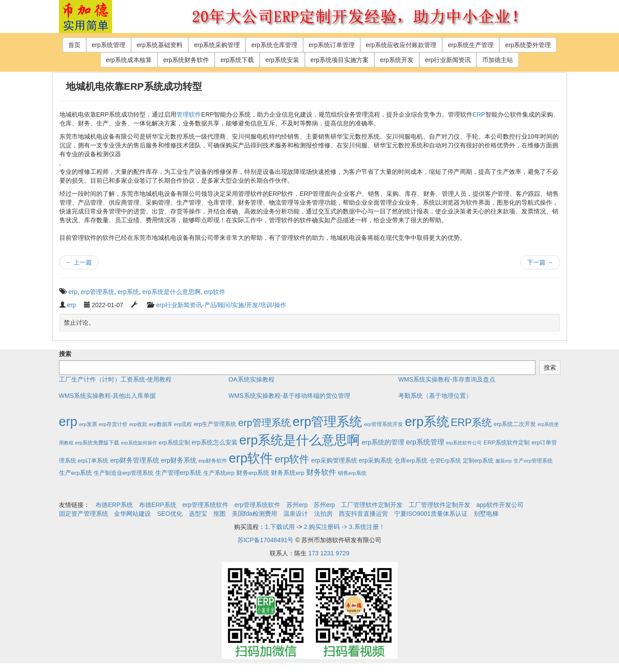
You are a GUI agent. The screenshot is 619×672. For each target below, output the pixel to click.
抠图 (220, 514)
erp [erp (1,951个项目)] (68, 421)
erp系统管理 (109, 45)
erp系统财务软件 (186, 60)
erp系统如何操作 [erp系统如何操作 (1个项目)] (139, 443)
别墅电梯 (486, 514)
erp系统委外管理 (528, 45)
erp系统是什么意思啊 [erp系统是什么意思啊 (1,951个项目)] (300, 440)
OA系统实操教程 (251, 379)
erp (73, 292)
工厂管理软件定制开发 (372, 505)
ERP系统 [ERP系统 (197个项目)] (472, 422)
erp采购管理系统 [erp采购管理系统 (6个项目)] (334, 460)
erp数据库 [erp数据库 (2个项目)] (161, 424)
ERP (479, 114)
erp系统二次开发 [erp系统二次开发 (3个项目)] (515, 424)
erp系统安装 (282, 60)
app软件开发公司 (500, 505)
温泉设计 (296, 514)
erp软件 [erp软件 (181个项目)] (292, 459)
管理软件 (189, 114)
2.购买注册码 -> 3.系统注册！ (344, 527)
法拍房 (323, 514)
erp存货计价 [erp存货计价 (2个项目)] (113, 424)
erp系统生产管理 (471, 45)
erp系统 (128, 292)
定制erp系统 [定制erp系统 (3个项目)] (478, 461)
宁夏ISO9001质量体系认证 (431, 514)
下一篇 (540, 262)
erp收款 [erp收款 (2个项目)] (138, 424)
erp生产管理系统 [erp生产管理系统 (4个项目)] (215, 424)
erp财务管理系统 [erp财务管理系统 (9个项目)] (135, 460)
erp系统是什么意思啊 (172, 292)
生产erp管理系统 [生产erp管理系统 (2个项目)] (533, 461)
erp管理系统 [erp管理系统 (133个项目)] (264, 423)
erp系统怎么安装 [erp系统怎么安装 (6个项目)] (215, 442)
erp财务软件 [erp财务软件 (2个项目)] (213, 461)
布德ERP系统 (114, 505)
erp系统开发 (397, 60)
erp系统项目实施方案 (340, 60)
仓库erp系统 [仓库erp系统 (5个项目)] (411, 461)
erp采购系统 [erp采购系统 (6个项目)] (376, 460)
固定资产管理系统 (84, 514)
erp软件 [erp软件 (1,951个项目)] (251, 458)
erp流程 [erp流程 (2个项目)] (183, 424)
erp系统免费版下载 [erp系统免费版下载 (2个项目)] (97, 442)
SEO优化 (170, 514)
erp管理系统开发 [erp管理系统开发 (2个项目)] (383, 424)
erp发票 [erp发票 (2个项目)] (88, 424)
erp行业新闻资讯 (448, 60)
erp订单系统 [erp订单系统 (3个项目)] (93, 461)
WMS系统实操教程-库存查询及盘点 (447, 379)
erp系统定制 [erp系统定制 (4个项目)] (174, 442)
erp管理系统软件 (205, 505)
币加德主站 (498, 60)
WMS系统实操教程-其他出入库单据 (108, 396)
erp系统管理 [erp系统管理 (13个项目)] (425, 442)
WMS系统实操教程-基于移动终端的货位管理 (289, 396)
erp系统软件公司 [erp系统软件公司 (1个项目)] (464, 443)
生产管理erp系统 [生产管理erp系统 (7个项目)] (178, 473)
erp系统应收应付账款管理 (401, 45)
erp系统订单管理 (332, 45)
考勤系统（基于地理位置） (435, 396)
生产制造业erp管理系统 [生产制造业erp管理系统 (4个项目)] (124, 473)
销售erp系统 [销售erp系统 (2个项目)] (352, 473)
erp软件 (215, 292)
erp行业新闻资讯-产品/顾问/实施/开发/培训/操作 (221, 305)
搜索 (65, 354)
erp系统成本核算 (129, 60)
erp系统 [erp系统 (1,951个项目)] (427, 421)
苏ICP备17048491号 (266, 540)
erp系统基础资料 (160, 45)
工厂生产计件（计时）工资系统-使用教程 (115, 379)
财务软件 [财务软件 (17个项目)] (321, 472)
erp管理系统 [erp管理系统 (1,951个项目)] (327, 421)
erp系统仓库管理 (274, 45)
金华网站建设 (132, 514)
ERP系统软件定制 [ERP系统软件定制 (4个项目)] (507, 442)
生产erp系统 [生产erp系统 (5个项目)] (76, 473)
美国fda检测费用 (255, 514)
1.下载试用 (280, 527)
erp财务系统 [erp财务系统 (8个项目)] (179, 460)
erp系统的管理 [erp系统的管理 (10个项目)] (383, 442)
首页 (74, 45)
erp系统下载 (237, 60)
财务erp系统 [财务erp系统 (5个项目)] (253, 473)
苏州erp (297, 505)
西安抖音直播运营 (363, 514)
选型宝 (198, 514)
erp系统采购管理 (217, 45)
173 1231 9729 (329, 553)
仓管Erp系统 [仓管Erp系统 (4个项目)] (445, 461)
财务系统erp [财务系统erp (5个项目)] (288, 473)
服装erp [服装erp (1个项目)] (504, 461)
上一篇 (79, 262)
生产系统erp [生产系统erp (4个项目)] (219, 473)
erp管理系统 (98, 292)
